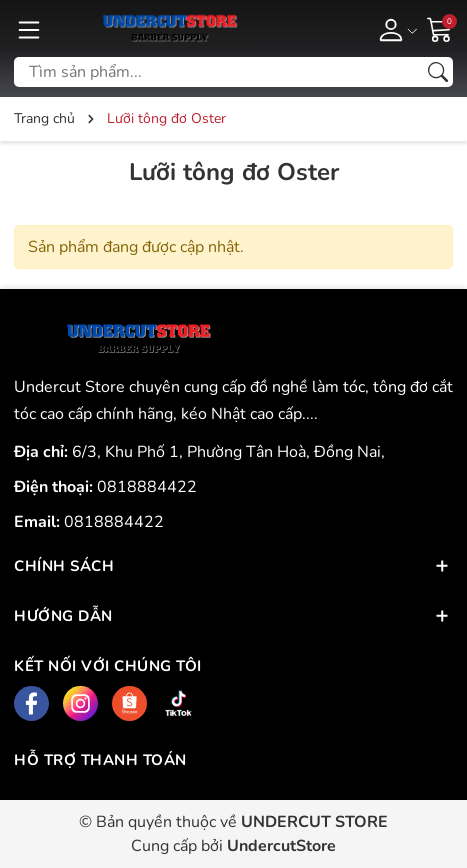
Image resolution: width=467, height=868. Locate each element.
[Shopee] (129, 703)
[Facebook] (31, 703)
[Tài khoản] (394, 29)
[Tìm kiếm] (438, 72)
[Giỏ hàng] (440, 28)
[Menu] (29, 29)
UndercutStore (281, 846)
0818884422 (147, 487)
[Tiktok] (178, 703)
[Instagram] (80, 703)
